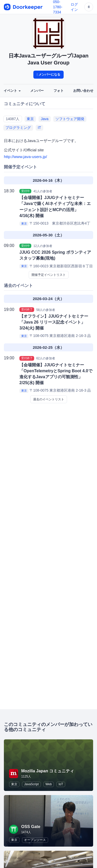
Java (45, 119)
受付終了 (27, 310)
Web (49, 784)
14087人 (13, 119)
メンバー (37, 91)
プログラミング (18, 128)
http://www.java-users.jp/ (25, 157)
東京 (30, 119)
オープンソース (35, 840)
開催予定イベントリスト (49, 275)
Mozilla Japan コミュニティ (48, 771)
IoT (61, 784)
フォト (59, 91)
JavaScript (31, 784)
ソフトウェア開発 (70, 119)
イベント (12, 91)
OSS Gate (31, 827)
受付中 (25, 191)
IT (39, 128)
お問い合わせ (83, 91)
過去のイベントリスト (49, 399)
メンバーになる (49, 75)
